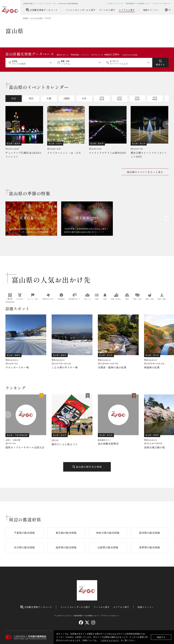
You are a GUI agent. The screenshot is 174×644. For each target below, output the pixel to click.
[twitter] (87, 623)
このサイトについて (110, 640)
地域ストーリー (151, 10)
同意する (161, 637)
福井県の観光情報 (66, 547)
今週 (49, 98)
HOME (25, 18)
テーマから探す (107, 10)
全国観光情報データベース (42, 10)
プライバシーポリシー (162, 4)
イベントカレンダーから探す (81, 10)
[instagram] (93, 623)
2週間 (67, 98)
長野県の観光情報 (150, 547)
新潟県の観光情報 (150, 533)
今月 (84, 98)
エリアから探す (127, 10)
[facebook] (81, 623)
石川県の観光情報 (24, 547)
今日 (14, 98)
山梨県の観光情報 (108, 547)
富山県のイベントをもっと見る (145, 172)
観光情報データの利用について (138, 4)
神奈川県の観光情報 (108, 533)
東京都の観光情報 (66, 533)
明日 (31, 98)
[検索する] (160, 63)
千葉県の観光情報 (24, 533)
